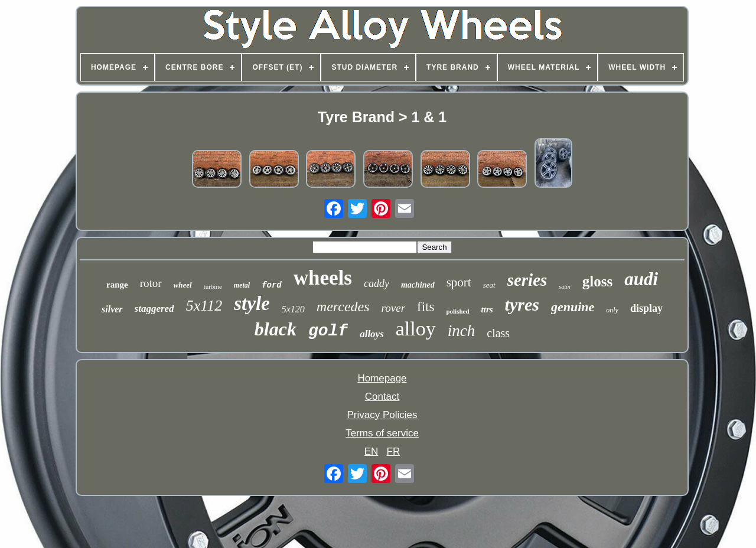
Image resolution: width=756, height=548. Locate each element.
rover (393, 308)
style (252, 304)
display (646, 308)
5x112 (204, 306)
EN (372, 451)
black (276, 329)
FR (394, 451)
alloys (372, 334)
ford (272, 285)
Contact (382, 397)
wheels (323, 278)
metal (242, 285)
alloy (416, 329)
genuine (573, 307)
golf (328, 331)
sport (459, 282)
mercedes (343, 306)
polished (457, 311)
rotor (151, 283)
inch (462, 331)
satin (564, 287)
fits (426, 307)
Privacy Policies (382, 415)
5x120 (293, 309)
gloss (597, 281)
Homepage (382, 378)
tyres (522, 304)
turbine (213, 286)
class (498, 333)
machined (418, 285)
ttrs (487, 309)
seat (489, 285)
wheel (183, 285)
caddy (377, 283)
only (612, 310)
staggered (154, 309)
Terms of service (382, 433)
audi (641, 279)
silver (112, 309)
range (117, 285)
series (527, 280)
